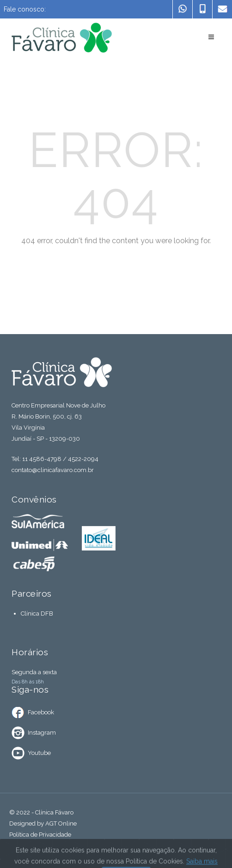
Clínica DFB (37, 614)
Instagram (42, 733)
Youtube (39, 753)
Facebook (41, 712)
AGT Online (61, 823)
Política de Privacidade (40, 835)
